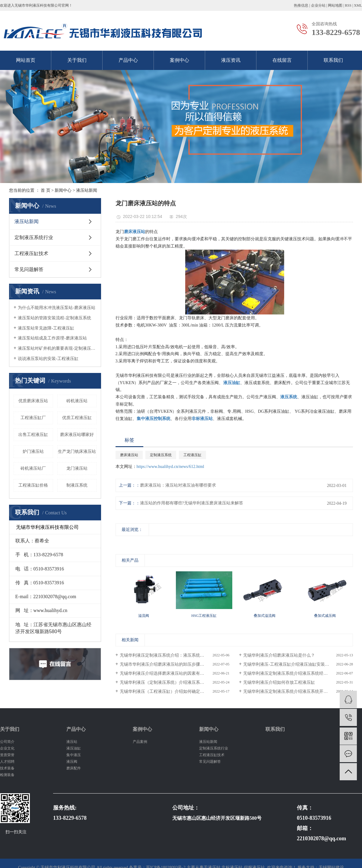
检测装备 (7, 775)
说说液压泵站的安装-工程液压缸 (48, 359)
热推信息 (301, 5)
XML (358, 5)
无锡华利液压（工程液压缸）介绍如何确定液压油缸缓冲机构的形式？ (175, 691)
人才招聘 (7, 762)
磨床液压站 (129, 455)
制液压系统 (77, 485)
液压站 (72, 742)
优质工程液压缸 (77, 418)
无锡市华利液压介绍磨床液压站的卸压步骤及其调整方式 (173, 664)
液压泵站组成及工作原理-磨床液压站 (52, 338)
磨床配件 (74, 768)
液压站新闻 (87, 190)
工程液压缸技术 (31, 253)
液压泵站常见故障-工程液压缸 (46, 328)
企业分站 (318, 5)
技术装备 (7, 768)
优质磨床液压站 (33, 401)
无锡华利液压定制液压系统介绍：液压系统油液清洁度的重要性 (175, 655)
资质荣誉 (7, 755)
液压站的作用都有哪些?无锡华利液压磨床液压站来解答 (192, 503)
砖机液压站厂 (33, 468)
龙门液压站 (77, 468)
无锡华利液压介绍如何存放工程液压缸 (279, 682)
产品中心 (128, 60)
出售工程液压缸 (33, 435)
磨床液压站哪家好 (77, 435)
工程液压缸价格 (33, 485)
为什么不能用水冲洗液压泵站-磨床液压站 (57, 308)
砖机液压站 (77, 401)
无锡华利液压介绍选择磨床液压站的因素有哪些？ (166, 673)
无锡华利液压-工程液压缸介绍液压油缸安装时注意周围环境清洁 (298, 664)
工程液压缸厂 (33, 418)
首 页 (46, 190)
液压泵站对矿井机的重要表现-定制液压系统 (57, 348)
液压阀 (72, 762)
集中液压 (74, 755)
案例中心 (179, 60)
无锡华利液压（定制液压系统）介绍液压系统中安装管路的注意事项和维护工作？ (175, 682)
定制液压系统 (161, 455)
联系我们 (333, 60)
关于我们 (77, 60)
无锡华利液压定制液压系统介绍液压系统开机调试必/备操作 (298, 691)
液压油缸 (74, 748)
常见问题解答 (29, 269)
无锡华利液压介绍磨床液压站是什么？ (279, 655)
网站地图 (335, 5)
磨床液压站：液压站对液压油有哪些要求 (178, 485)
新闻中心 (63, 190)
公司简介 (7, 742)
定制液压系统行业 (34, 237)
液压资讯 (231, 60)
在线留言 (282, 60)
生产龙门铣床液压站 (77, 451)
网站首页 (26, 60)
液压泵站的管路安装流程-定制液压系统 (54, 318)
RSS (348, 5)
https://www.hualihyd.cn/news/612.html (170, 467)
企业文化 (7, 748)
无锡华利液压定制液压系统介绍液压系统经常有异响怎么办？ (298, 673)
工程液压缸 (192, 455)
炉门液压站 (33, 451)
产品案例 (140, 742)
